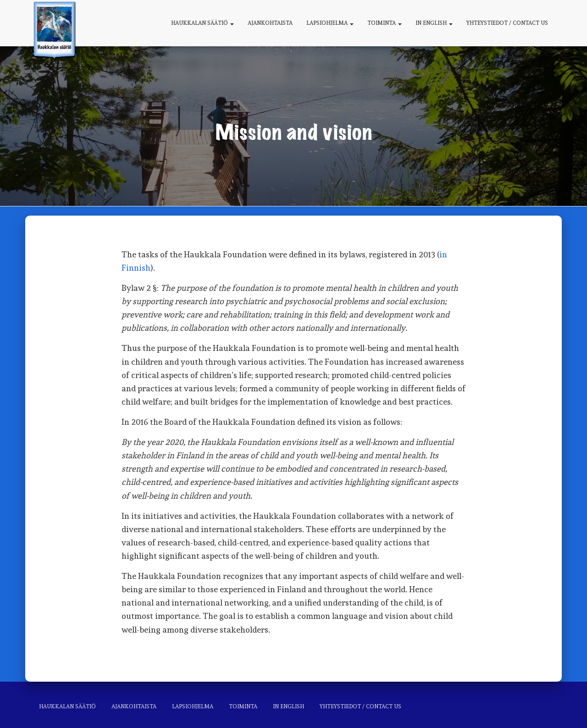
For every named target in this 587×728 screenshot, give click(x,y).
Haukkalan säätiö (202, 23)
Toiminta (385, 23)
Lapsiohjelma (330, 23)
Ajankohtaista (270, 23)
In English (434, 23)
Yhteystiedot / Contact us (507, 23)
